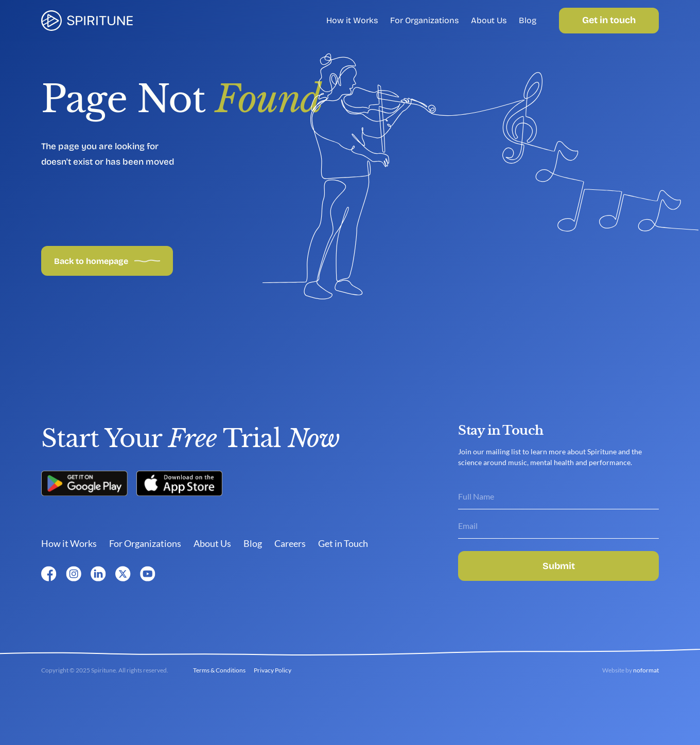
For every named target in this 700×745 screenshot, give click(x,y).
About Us (489, 20)
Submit (559, 566)
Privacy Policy (273, 670)
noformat (646, 670)
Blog (528, 20)
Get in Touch (343, 543)
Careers (290, 543)
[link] (87, 21)
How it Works (352, 20)
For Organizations (424, 20)
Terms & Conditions (219, 670)
